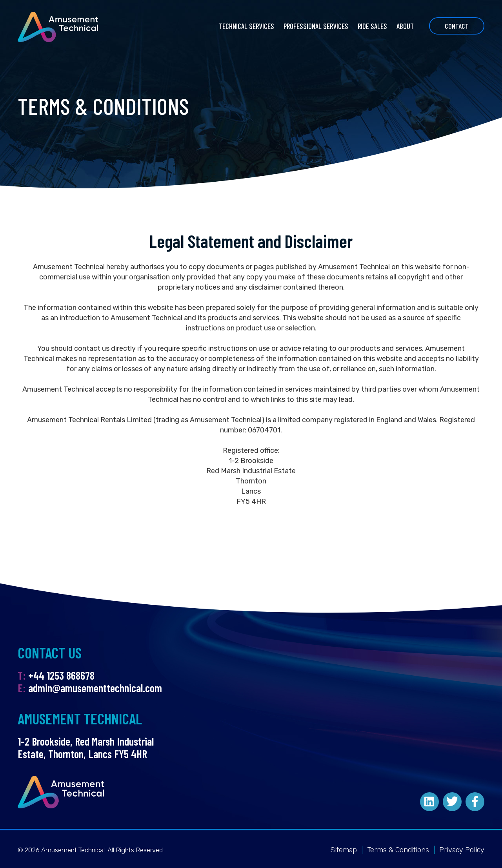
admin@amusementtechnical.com (95, 688)
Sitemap (344, 850)
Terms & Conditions (398, 850)
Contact (457, 26)
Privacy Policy (462, 850)
